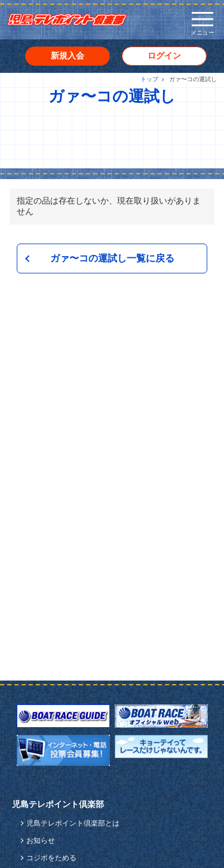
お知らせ (41, 841)
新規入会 (67, 56)
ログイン (164, 56)
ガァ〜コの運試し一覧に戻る (112, 258)
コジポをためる (51, 858)
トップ (149, 79)
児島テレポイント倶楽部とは (73, 823)
